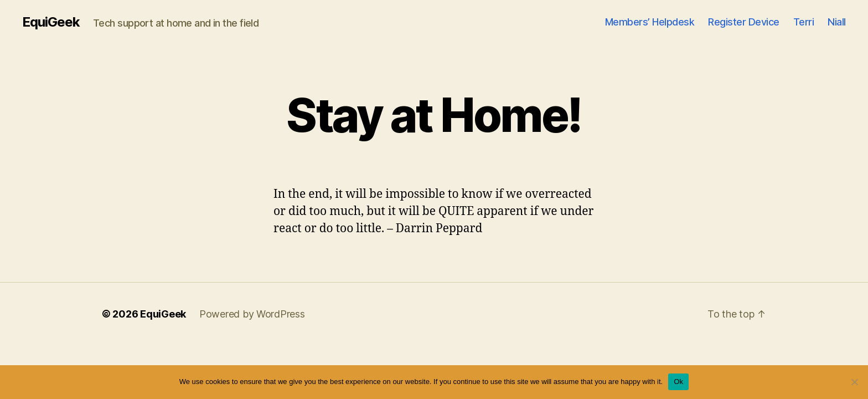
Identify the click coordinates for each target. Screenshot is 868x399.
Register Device (744, 22)
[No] (854, 382)
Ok (678, 382)
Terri (804, 22)
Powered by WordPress (252, 314)
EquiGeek (51, 22)
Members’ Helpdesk (650, 22)
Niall (837, 22)
